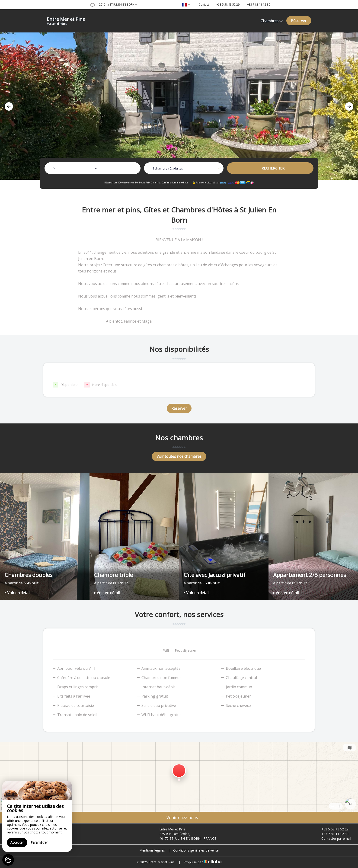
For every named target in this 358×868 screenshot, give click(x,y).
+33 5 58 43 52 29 (332, 829)
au (97, 168)
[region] (37, 816)
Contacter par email (334, 838)
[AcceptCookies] (8, 860)
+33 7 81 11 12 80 (332, 834)
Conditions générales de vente (196, 850)
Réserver (299, 21)
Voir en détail (17, 593)
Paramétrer (39, 842)
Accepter (17, 842)
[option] (179, 106)
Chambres (272, 21)
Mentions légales (152, 850)
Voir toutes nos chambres (179, 456)
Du (55, 168)
